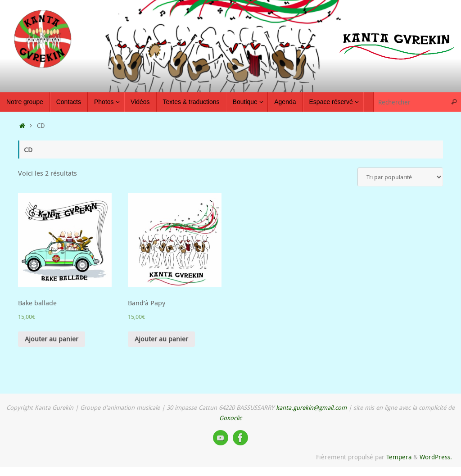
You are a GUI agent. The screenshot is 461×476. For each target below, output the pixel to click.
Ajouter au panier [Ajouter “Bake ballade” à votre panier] (52, 339)
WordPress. (436, 457)
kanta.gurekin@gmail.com (311, 408)
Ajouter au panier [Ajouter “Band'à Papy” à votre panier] (161, 339)
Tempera (399, 457)
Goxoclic (230, 418)
